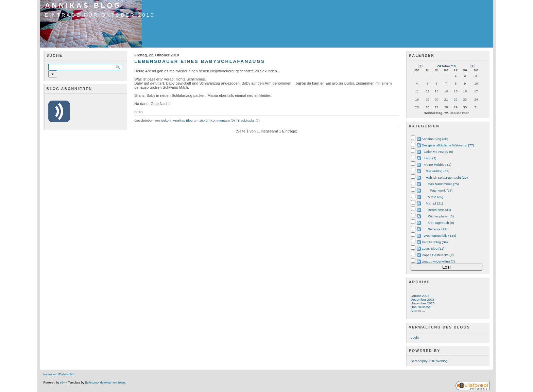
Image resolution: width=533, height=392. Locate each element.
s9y (63, 382)
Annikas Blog (83, 5)
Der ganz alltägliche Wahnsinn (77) (448, 145)
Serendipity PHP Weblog (429, 361)
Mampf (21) (435, 203)
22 (456, 99)
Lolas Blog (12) (433, 248)
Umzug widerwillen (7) (439, 261)
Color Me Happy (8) (439, 152)
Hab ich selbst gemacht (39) (447, 177)
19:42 (203, 120)
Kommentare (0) (223, 120)
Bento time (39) (440, 210)
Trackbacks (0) (249, 120)
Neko (165, 120)
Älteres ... (418, 311)
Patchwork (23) (441, 190)
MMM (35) (436, 197)
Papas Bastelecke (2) (438, 255)
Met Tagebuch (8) (441, 223)
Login (415, 337)
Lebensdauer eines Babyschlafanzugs (200, 61)
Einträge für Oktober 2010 (100, 15)
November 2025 (423, 303)
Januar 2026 (420, 296)
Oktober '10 (446, 66)
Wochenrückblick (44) (440, 236)
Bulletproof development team (105, 382)
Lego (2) (430, 158)
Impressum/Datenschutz (60, 374)
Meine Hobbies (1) (438, 165)
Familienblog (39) (435, 242)
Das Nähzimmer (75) (444, 184)
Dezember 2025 (423, 299)
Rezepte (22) (438, 229)
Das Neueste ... (422, 307)
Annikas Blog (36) (435, 139)
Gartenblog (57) (438, 171)
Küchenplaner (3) (441, 216)
